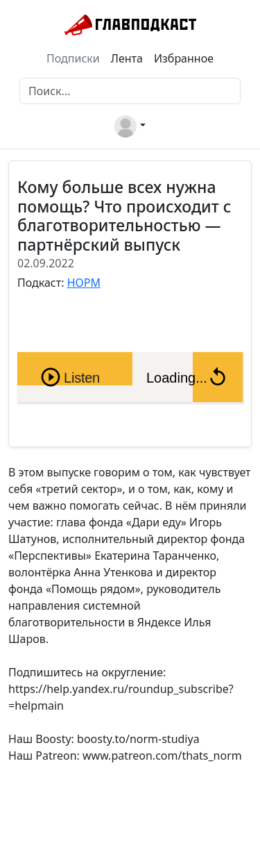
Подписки (73, 58)
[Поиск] (130, 91)
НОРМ (84, 283)
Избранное (184, 58)
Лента (127, 58)
